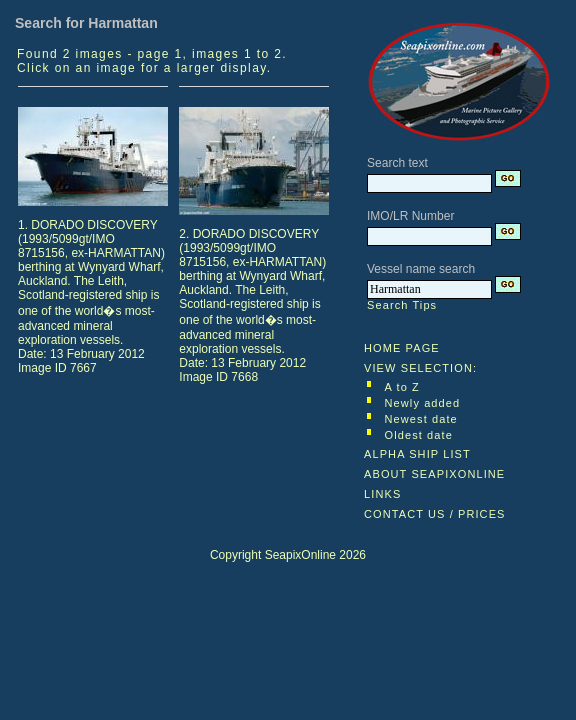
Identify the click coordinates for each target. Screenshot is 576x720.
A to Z (402, 387)
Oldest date (419, 435)
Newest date (421, 419)
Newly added (423, 403)
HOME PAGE (402, 348)
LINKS (382, 494)
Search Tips (402, 305)
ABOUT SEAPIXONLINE (434, 474)
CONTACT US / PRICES (435, 514)
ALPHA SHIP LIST (417, 454)
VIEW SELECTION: (420, 368)
